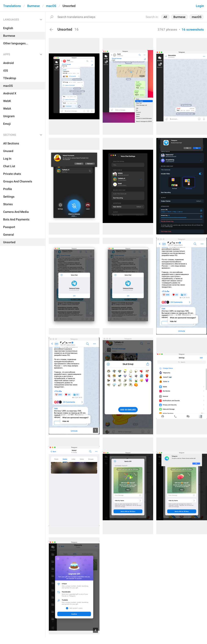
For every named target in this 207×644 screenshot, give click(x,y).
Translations (12, 6)
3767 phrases (167, 30)
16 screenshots (193, 30)
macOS (51, 6)
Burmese (33, 6)
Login (200, 6)
